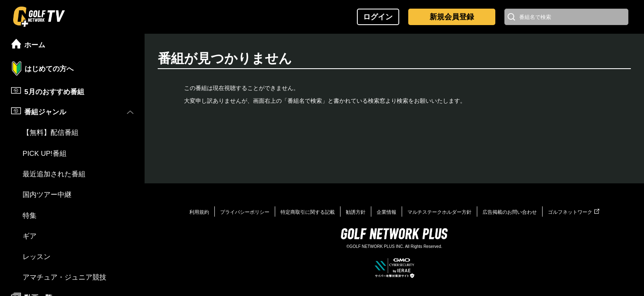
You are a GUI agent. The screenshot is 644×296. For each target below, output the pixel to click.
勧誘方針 (356, 212)
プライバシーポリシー (245, 212)
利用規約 (199, 212)
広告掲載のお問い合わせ (510, 212)
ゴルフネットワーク (574, 212)
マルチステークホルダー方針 (439, 212)
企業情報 (386, 212)
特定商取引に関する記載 (308, 212)
